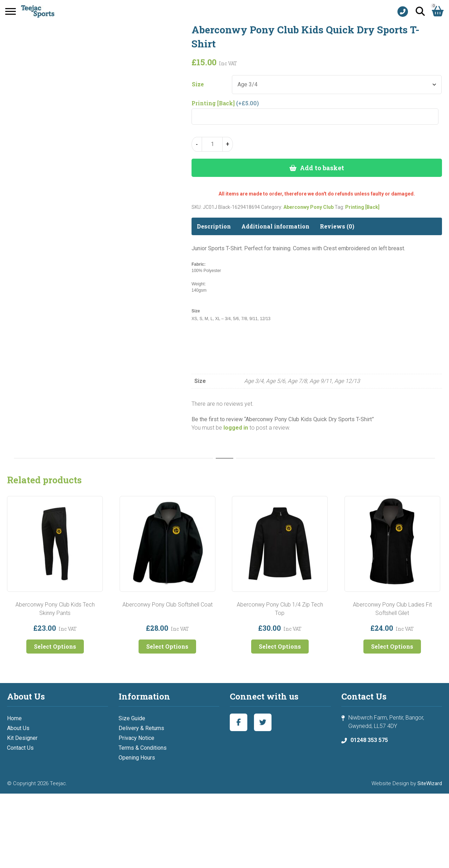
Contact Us (20, 748)
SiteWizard (430, 783)
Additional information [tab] (275, 226)
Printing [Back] (362, 207)
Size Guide (132, 718)
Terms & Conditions (143, 748)
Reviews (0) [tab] (337, 226)
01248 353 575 (369, 740)
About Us (18, 728)
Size (198, 84)
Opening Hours (137, 758)
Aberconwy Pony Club (309, 207)
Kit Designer (22, 738)
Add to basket (322, 168)
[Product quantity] (212, 144)
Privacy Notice (136, 738)
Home (14, 718)
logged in (236, 428)
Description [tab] (214, 226)
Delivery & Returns (141, 728)
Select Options (55, 646)
